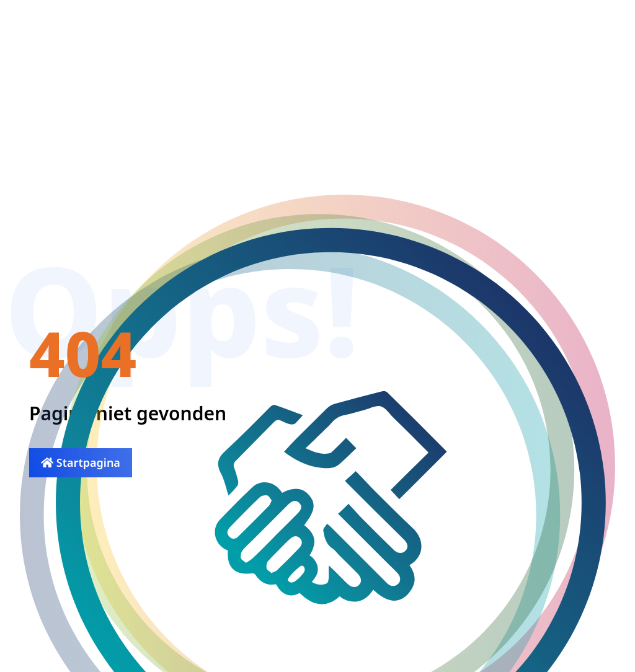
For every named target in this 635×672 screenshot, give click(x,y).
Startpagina (81, 462)
